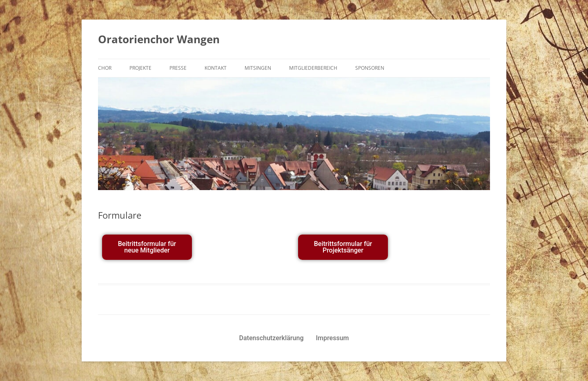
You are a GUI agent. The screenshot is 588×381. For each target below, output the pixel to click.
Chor (105, 68)
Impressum (333, 338)
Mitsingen (258, 68)
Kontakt (216, 68)
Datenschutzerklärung (272, 338)
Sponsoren (370, 68)
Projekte (140, 68)
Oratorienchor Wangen (159, 39)
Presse (178, 68)
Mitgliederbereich (313, 68)
